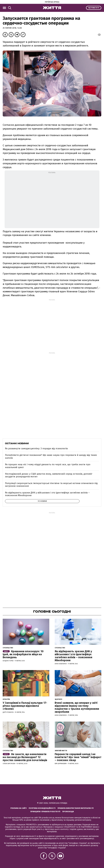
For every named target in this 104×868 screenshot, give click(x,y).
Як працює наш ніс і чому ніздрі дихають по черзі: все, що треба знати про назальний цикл (48, 466)
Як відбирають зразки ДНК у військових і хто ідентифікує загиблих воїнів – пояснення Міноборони (47, 494)
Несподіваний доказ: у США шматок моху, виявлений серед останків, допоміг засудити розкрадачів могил (49, 475)
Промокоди (68, 812)
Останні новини (17, 443)
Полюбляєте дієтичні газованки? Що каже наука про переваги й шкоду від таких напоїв (51, 456)
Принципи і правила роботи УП (45, 812)
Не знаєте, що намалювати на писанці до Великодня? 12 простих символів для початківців (25, 757)
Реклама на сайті (19, 808)
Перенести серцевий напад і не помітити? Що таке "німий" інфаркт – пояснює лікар (78, 757)
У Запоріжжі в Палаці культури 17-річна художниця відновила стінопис (25, 706)
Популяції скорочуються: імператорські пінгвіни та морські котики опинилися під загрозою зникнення (51, 485)
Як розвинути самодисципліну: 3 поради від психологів (36, 449)
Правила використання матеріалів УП (76, 808)
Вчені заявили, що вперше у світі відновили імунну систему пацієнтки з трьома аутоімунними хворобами (77, 707)
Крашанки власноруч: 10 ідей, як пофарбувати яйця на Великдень (23, 654)
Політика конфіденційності (42, 808)
